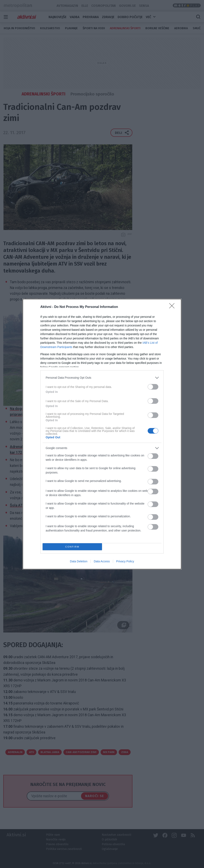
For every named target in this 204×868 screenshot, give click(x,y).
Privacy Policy (125, 561)
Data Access (102, 561)
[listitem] (102, 378)
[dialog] (102, 434)
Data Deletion (79, 561)
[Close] (173, 307)
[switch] (153, 387)
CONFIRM (72, 547)
